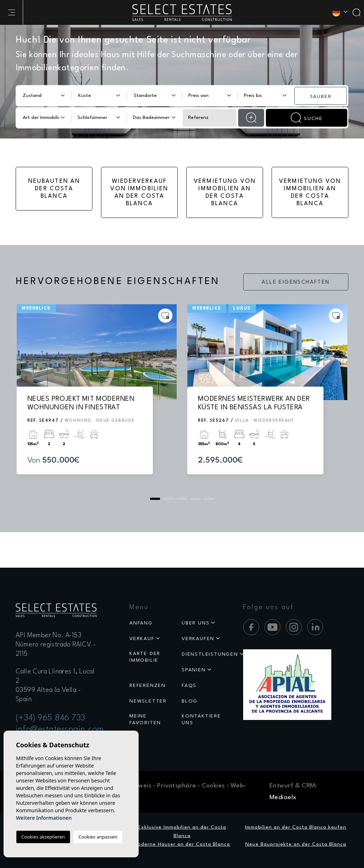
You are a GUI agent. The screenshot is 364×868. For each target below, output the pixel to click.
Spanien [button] (194, 670)
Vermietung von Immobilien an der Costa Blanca (225, 192)
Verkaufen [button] (198, 639)
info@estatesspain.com (60, 730)
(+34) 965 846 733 (50, 718)
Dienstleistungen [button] (210, 654)
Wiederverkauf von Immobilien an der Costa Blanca (139, 192)
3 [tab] (182, 499)
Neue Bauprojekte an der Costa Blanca (296, 844)
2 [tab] (168, 499)
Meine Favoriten (145, 719)
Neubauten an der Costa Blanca (54, 189)
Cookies (213, 786)
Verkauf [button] (142, 639)
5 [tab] (209, 499)
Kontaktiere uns (201, 719)
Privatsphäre (176, 786)
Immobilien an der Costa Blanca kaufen (296, 827)
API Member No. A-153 (49, 635)
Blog (190, 701)
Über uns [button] (196, 623)
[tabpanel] (97, 396)
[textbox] (42, 96)
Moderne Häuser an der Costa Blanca (182, 844)
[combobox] (43, 95)
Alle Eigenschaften (296, 282)
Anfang (141, 623)
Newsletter (148, 701)
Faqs (189, 686)
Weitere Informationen (44, 818)
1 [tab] (155, 499)
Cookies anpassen (98, 837)
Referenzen (148, 686)
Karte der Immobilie (145, 657)
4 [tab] (196, 499)
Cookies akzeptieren (43, 837)
